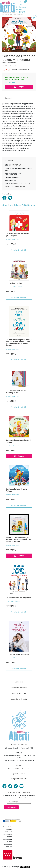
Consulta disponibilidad (19, 250)
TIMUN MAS (16, 165)
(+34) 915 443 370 (19, 774)
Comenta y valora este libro (20, 70)
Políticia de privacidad (19, 688)
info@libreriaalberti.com (19, 779)
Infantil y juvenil (18, 184)
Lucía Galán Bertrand (12, 239)
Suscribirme (11, 807)
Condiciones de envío (19, 699)
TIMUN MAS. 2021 (9, 66)
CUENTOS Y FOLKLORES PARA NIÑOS (13, 14)
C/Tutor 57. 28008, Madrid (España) (19, 769)
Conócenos (19, 682)
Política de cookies (19, 693)
